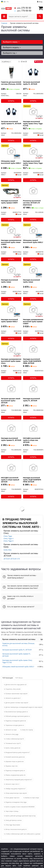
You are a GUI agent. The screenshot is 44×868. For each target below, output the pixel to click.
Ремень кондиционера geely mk (15, 775)
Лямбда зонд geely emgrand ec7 (16, 789)
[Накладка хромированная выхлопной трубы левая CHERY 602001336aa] (11, 230)
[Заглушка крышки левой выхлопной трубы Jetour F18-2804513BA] (11, 389)
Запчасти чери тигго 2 (12, 784)
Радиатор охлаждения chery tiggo (16, 802)
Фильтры (39, 62)
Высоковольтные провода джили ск (17, 712)
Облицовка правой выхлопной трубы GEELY (33, 241)
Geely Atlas (8, 550)
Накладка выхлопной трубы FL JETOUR (32, 400)
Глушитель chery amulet (13, 689)
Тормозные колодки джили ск (15, 725)
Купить (11, 101)
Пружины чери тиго (12, 766)
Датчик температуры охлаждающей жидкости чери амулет (24, 707)
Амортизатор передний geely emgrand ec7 (19, 780)
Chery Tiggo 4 (8, 539)
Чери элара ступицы (12, 811)
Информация (31, 2)
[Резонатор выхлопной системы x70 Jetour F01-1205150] (33, 191)
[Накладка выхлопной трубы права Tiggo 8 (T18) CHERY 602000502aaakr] (33, 112)
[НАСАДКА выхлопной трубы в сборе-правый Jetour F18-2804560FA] (11, 468)
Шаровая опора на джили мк (15, 762)
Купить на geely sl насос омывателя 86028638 (20, 807)
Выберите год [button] (10, 53)
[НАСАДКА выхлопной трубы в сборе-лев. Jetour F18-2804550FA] (33, 428)
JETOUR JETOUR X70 (12, 559)
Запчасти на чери (11, 730)
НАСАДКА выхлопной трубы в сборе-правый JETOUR (10, 480)
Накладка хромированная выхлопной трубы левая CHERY (11, 242)
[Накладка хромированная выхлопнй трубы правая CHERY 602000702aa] (33, 310)
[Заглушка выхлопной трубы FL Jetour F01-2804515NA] (33, 72)
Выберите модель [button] (12, 47)
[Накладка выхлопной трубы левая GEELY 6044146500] (33, 270)
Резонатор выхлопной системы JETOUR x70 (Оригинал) (32, 203)
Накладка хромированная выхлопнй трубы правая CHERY (33, 322)
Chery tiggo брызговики (13, 825)
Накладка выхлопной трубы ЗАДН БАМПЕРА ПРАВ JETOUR (32, 480)
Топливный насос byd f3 (13, 743)
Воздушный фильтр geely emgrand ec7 (18, 752)
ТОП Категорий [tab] (8, 678)
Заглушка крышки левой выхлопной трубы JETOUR (11, 401)
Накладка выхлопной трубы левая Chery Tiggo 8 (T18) (33, 163)
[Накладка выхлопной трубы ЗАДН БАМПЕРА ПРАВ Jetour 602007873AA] (33, 468)
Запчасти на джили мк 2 (13, 698)
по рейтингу (6, 62)
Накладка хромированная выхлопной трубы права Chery (11, 361)
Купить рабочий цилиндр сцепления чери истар (21, 816)
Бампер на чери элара (32, 798)
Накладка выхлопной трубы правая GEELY (9, 321)
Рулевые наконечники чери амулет (17, 694)
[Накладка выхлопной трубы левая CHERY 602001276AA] (11, 270)
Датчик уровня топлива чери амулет (17, 703)
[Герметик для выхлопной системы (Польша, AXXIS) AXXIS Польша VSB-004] (11, 72)
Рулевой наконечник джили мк (15, 757)
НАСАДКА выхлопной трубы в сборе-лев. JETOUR (32, 440)
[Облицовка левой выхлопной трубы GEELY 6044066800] (11, 151)
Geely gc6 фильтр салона (14, 820)
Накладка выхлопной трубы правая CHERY (9, 202)
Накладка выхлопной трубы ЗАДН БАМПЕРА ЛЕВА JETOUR (32, 361)
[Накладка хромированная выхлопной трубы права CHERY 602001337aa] (11, 349)
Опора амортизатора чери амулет (16, 793)
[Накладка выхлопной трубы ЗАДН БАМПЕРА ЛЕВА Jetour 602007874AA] (33, 349)
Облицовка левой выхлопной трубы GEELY (11, 162)
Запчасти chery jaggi (12, 734)
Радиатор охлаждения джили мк (16, 721)
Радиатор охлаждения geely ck (15, 771)
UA (3, 2)
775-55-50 (23, 11)
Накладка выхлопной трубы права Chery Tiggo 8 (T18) (33, 124)
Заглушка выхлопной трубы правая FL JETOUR (11, 123)
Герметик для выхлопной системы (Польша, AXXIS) (11, 83)
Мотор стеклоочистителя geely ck (16, 829)
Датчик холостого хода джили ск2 (16, 685)
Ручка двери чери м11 (13, 798)
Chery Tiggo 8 (8, 541)
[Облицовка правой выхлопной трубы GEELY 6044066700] (33, 230)
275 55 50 (23, 8)
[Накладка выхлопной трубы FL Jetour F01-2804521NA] (33, 389)
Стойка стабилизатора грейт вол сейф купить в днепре (23, 834)
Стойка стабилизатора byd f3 (15, 739)
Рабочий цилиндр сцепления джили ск (18, 716)
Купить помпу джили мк (13, 748)
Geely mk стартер (27, 730)
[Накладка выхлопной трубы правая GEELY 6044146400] (11, 310)
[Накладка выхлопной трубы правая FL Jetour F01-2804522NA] (11, 428)
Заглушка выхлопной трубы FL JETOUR (32, 83)
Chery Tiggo (8, 536)
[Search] (40, 17)
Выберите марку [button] (11, 42)
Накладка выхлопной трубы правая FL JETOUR (11, 439)
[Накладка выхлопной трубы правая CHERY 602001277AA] (11, 191)
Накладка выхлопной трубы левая (9, 281)
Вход (40, 2)
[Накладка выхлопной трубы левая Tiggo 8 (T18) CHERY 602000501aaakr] (33, 151)
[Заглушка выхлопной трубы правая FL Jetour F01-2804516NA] (11, 112)
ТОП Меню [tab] (19, 678)
